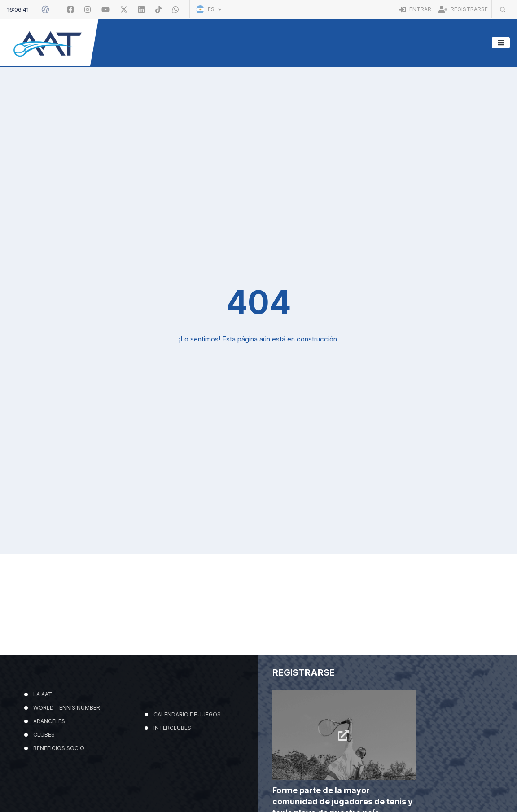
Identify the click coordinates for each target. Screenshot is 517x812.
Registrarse (463, 9)
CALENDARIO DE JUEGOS (187, 768)
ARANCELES (49, 775)
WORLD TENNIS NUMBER (67, 762)
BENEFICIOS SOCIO (59, 802)
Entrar (415, 9)
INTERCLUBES (172, 782)
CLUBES (44, 788)
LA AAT (43, 748)
